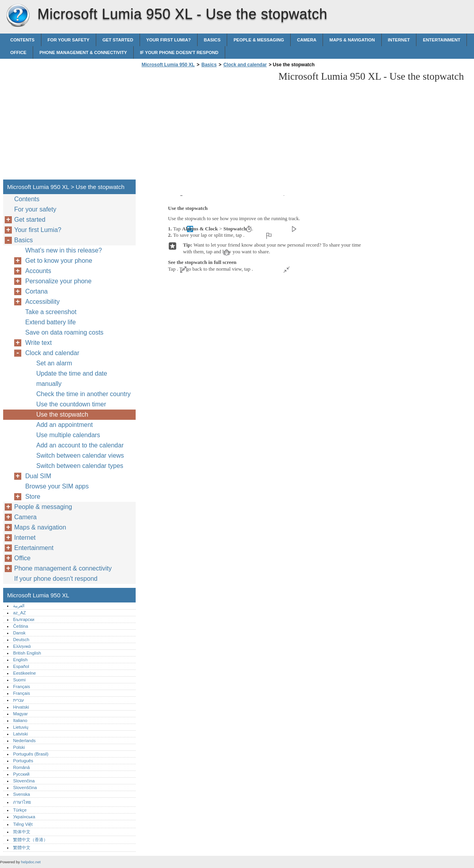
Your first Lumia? (169, 40)
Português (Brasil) (31, 754)
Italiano (20, 720)
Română (21, 767)
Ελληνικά (22, 646)
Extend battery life (50, 322)
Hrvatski (21, 707)
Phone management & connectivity (83, 52)
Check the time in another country (83, 394)
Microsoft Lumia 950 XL (18, 16)
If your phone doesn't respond (179, 52)
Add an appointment (64, 425)
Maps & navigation (352, 40)
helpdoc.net (31, 862)
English (20, 660)
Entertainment (441, 40)
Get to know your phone (59, 261)
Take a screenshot (51, 312)
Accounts (38, 271)
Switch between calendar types (80, 466)
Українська (24, 817)
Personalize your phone (58, 281)
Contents (22, 40)
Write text (38, 343)
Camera (307, 40)
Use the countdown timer (71, 404)
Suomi (19, 680)
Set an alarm (54, 363)
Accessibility (42, 302)
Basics (212, 40)
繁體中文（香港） (30, 840)
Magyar (20, 714)
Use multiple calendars (68, 435)
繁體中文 (22, 847)
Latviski (20, 734)
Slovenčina (24, 781)
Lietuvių (21, 727)
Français (21, 687)
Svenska (21, 794)
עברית (19, 700)
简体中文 (22, 832)
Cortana (36, 291)
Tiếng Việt (23, 824)
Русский (21, 774)
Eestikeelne (24, 673)
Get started (118, 40)
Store (33, 497)
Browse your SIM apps (57, 486)
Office (18, 52)
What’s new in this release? (63, 250)
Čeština (21, 626)
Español (21, 666)
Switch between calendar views (80, 456)
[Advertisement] (206, 126)
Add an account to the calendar (80, 445)
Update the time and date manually (72, 379)
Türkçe (20, 810)
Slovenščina (25, 788)
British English (27, 653)
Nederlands (24, 741)
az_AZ (19, 613)
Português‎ (23, 761)
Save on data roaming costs (64, 332)
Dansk (19, 633)
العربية (19, 606)
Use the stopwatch (62, 414)
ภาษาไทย (22, 802)
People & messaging (259, 40)
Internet (399, 40)
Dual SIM (38, 476)
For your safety (69, 40)
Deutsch (21, 640)
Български (24, 619)
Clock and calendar (245, 65)
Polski (19, 747)
